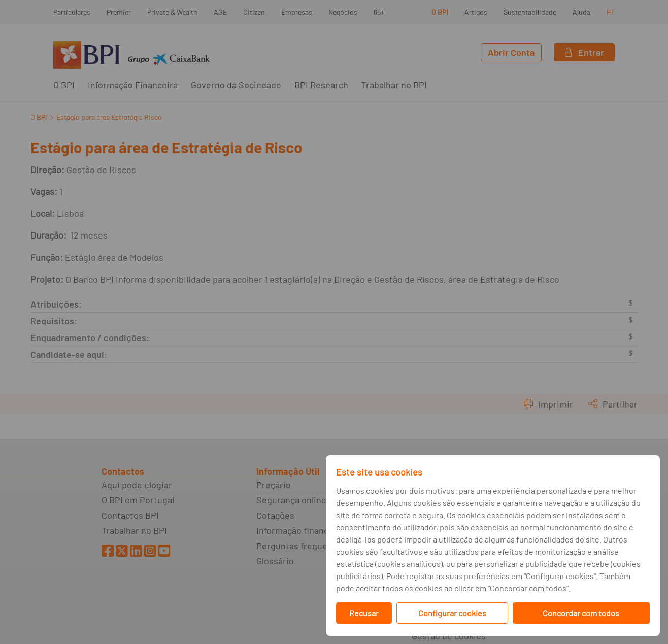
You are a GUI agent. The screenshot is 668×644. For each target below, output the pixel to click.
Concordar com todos (581, 613)
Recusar (364, 613)
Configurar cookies (452, 613)
